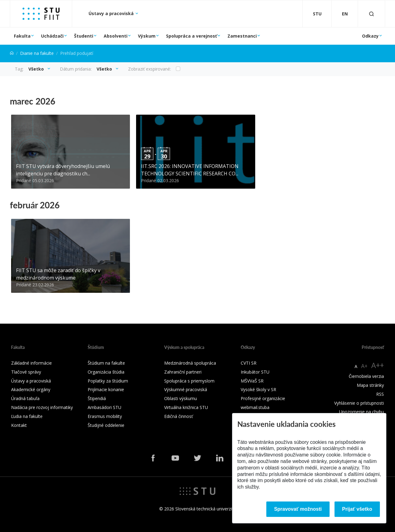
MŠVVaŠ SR (252, 381)
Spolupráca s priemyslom (189, 381)
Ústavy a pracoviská (112, 13)
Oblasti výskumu (181, 398)
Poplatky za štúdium (108, 381)
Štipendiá (97, 398)
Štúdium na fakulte (106, 363)
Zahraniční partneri (183, 372)
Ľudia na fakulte (27, 416)
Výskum (147, 36)
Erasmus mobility (105, 416)
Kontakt (19, 425)
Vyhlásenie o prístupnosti (359, 403)
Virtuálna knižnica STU (186, 407)
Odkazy (370, 36)
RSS (380, 394)
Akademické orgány (31, 389)
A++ (378, 365)
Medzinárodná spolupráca (190, 363)
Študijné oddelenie (106, 425)
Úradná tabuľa (25, 398)
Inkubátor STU (255, 372)
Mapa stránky (370, 385)
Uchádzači (52, 36)
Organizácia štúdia (106, 372)
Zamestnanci (242, 36)
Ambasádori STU (104, 407)
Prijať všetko (357, 509)
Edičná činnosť (179, 416)
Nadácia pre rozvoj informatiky (42, 407)
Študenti (84, 36)
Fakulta (22, 36)
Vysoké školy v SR (258, 389)
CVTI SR (249, 363)
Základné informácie (31, 363)
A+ (364, 366)
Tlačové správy (26, 372)
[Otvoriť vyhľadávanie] (372, 14)
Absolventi (116, 36)
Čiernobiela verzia (366, 376)
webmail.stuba (255, 407)
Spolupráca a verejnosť (191, 36)
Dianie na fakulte (37, 53)
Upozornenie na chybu (362, 412)
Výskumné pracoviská (186, 389)
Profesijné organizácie (263, 398)
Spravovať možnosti (298, 509)
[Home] (12, 53)
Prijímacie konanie (106, 389)
